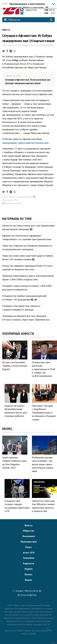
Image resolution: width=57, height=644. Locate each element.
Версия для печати (12, 203)
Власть (6, 30)
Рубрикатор (12, 20)
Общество (28, 531)
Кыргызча (29, 563)
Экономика (29, 536)
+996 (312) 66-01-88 (32, 591)
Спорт (28, 547)
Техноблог (29, 558)
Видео (28, 580)
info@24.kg (31, 595)
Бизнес (28, 574)
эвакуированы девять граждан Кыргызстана (25, 143)
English (29, 569)
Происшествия (29, 542)
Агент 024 (29, 553)
